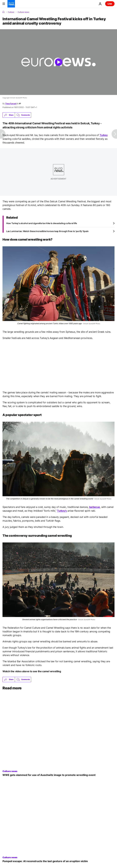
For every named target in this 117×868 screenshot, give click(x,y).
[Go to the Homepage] (11, 4)
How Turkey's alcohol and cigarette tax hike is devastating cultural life (42, 223)
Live (110, 4)
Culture (11, 12)
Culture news (23, 12)
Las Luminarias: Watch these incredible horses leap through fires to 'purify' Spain (47, 231)
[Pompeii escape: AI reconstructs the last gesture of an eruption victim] (58, 861)
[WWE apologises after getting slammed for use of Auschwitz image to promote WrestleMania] (58, 775)
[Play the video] (58, 62)
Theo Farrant (11, 104)
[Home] (3, 12)
